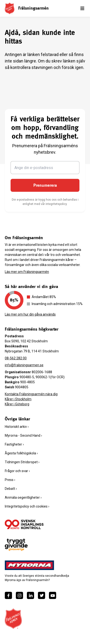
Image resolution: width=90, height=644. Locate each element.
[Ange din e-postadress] (45, 168)
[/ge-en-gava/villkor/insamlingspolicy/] (24, 524)
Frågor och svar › (17, 471)
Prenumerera (45, 185)
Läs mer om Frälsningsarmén (27, 272)
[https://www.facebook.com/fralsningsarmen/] (8, 595)
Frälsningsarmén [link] (33, 8)
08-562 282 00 (16, 358)
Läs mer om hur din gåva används (30, 314)
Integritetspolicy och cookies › (27, 506)
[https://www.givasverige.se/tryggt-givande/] (16, 545)
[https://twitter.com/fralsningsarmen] (42, 595)
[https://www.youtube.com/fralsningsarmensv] (53, 595)
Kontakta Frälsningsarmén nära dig (31, 394)
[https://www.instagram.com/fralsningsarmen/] (19, 595)
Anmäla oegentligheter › (23, 497)
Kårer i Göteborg (17, 404)
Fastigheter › (14, 444)
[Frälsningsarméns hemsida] (10, 8)
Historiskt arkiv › (17, 427)
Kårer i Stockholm (18, 399)
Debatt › (11, 489)
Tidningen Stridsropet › (22, 462)
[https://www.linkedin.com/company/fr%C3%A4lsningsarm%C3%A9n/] (30, 595)
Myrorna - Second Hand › (23, 435)
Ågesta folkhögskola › (21, 453)
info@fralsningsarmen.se (24, 365)
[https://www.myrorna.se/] (30, 565)
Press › (10, 480)
